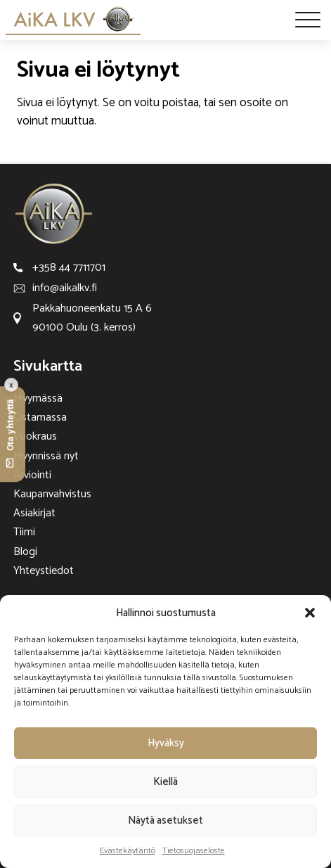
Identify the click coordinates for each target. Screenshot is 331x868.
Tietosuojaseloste (194, 851)
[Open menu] (308, 20)
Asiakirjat (34, 513)
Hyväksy (166, 743)
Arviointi (32, 475)
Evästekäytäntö (128, 851)
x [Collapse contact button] (11, 385)
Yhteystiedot (44, 571)
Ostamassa (40, 417)
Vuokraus (35, 436)
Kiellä (165, 782)
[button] (310, 613)
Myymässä (38, 398)
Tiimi (24, 532)
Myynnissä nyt (46, 456)
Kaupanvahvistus (52, 494)
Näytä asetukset (165, 821)
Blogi (25, 552)
